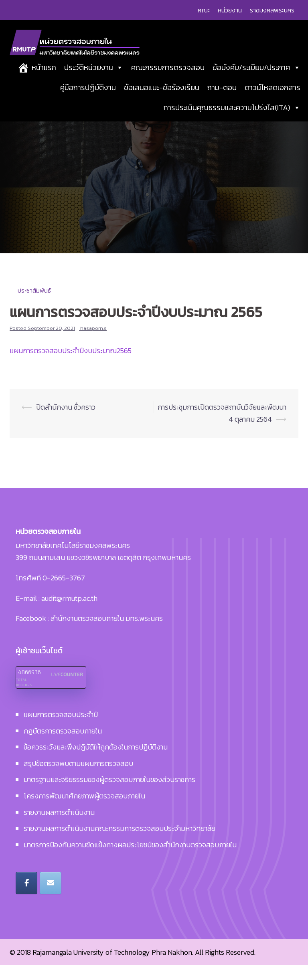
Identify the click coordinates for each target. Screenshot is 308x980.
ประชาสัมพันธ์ (34, 305)
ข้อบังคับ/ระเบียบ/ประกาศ (256, 78)
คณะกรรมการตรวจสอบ (168, 78)
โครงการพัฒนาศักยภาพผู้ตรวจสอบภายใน (84, 811)
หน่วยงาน (230, 10)
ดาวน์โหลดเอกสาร (273, 98)
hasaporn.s (93, 343)
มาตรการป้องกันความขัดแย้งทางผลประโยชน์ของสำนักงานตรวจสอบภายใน (130, 860)
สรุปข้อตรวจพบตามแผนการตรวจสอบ (78, 778)
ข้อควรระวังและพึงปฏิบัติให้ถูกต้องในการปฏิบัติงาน (96, 762)
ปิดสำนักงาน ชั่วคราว (66, 422)
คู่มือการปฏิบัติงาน (88, 98)
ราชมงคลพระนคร (272, 10)
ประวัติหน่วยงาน (94, 78)
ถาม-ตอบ (222, 98)
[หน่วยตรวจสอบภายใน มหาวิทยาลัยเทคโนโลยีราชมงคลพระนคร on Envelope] (51, 898)
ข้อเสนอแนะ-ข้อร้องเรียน (162, 98)
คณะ (204, 10)
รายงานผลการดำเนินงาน (59, 827)
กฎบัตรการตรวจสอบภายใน (63, 746)
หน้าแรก (44, 78)
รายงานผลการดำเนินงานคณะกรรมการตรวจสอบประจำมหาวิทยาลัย (120, 843)
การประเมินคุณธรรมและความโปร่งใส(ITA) (232, 118)
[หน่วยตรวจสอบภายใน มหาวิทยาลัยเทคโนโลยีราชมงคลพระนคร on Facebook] (26, 898)
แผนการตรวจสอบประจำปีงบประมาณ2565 (71, 365)
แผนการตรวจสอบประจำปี (61, 729)
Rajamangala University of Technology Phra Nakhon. (113, 967)
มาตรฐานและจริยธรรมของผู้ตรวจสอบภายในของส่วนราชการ (109, 795)
